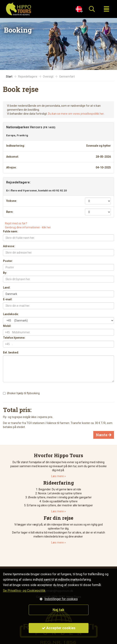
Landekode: (11, 314)
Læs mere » (58, 476)
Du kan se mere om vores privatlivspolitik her (76, 114)
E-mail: (8, 299)
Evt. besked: (11, 352)
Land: (7, 288)
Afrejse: (11, 167)
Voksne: (12, 201)
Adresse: (9, 246)
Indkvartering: (16, 146)
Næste (104, 435)
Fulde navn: (10, 231)
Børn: (10, 212)
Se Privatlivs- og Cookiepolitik (24, 591)
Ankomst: (13, 157)
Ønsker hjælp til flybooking (23, 393)
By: (5, 273)
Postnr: (8, 261)
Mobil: (7, 326)
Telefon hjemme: (14, 338)
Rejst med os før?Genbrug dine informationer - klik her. (28, 225)
